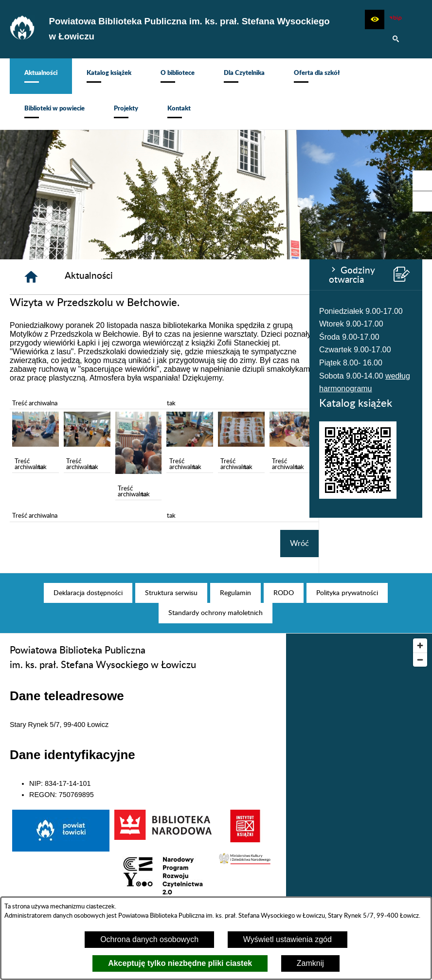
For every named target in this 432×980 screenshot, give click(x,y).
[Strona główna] (135, 277)
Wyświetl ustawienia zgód (288, 939)
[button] (375, 19)
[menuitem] (41, 76)
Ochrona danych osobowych (149, 939)
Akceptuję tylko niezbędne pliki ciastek (180, 963)
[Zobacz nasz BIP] (396, 19)
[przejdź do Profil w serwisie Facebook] (422, 181)
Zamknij (310, 963)
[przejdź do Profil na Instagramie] (422, 201)
